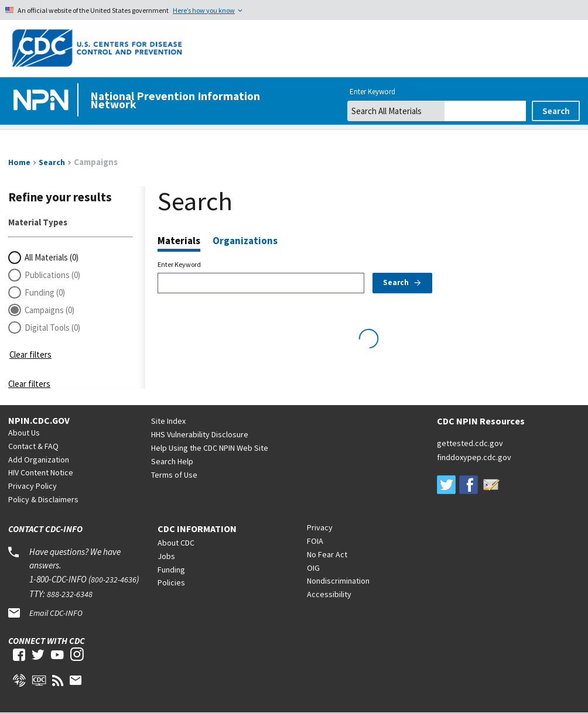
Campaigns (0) (49, 310)
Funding (171, 570)
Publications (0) (52, 275)
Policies (171, 582)
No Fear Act (327, 554)
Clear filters (30, 354)
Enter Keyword (179, 265)
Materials (179, 242)
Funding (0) (45, 292)
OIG (313, 568)
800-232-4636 (114, 580)
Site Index (168, 421)
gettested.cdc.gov (470, 443)
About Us (24, 433)
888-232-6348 (70, 594)
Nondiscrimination (338, 581)
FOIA (315, 541)
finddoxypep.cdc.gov (474, 457)
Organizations (245, 241)
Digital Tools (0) (52, 328)
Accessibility (329, 594)
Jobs (166, 556)
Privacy (320, 527)
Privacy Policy (33, 486)
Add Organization (39, 460)
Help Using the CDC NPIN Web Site (210, 448)
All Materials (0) (52, 257)
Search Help (172, 461)
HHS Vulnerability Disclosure (200, 434)
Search (403, 282)
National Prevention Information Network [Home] (175, 100)
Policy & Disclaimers (43, 499)
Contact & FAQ (33, 446)
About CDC (176, 543)
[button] (71, 338)
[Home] (43, 101)
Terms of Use (174, 475)
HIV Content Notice (41, 472)
